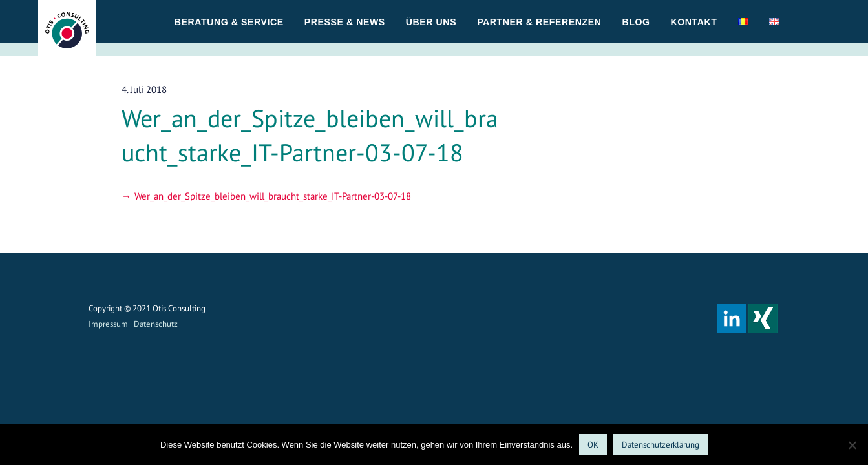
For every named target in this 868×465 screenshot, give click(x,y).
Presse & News (345, 22)
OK (593, 445)
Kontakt (694, 22)
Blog (636, 22)
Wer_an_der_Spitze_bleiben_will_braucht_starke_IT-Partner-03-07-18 (273, 196)
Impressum (108, 324)
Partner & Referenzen (539, 22)
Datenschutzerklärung (661, 445)
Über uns (431, 22)
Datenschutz (156, 324)
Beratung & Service (229, 22)
